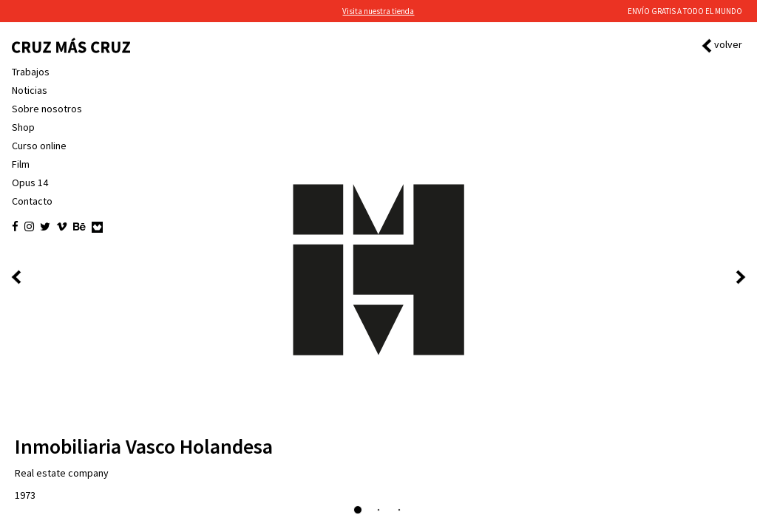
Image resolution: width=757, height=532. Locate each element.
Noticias (30, 90)
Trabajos (31, 72)
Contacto (32, 201)
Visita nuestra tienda (378, 11)
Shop (23, 127)
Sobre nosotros (47, 109)
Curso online (39, 146)
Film (21, 164)
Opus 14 (30, 183)
